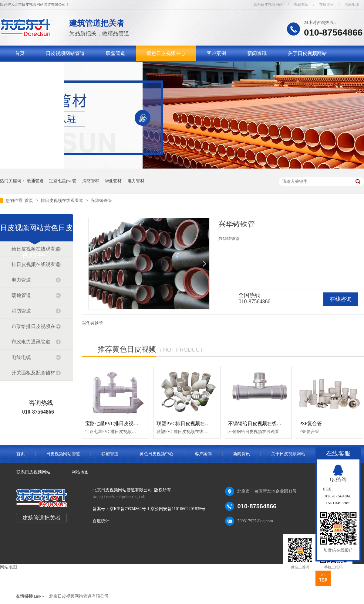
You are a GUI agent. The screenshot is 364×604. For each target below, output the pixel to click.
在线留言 (326, 5)
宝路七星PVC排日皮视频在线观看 (121, 423)
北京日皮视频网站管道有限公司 (79, 596)
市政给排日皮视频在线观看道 (36, 326)
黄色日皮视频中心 (166, 53)
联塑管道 (116, 53)
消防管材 (91, 181)
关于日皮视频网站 (307, 53)
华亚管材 (113, 181)
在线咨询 (341, 299)
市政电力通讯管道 (31, 342)
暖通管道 (35, 181)
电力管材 (136, 181)
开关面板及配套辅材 (33, 373)
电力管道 (21, 280)
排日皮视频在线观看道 (62, 201)
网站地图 (352, 5)
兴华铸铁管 (101, 201)
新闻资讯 (257, 53)
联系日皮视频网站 (268, 5)
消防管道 (21, 311)
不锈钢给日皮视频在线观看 (257, 423)
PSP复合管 (311, 423)
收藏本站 (301, 5)
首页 (20, 53)
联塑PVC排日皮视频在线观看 (188, 423)
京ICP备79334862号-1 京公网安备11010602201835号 (157, 509)
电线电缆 (21, 357)
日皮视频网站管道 (65, 53)
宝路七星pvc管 (63, 181)
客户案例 (216, 53)
